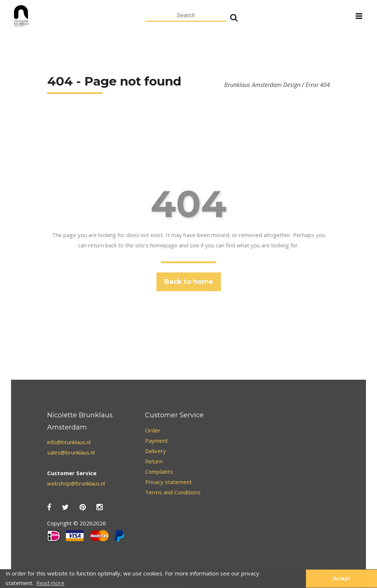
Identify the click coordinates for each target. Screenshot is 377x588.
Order (153, 430)
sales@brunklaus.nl (71, 452)
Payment (156, 441)
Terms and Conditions (173, 492)
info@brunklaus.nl (69, 442)
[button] (297, 579)
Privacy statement (168, 482)
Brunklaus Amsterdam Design (262, 85)
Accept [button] (342, 578)
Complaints (159, 472)
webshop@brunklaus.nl (76, 483)
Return (154, 461)
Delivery (156, 451)
